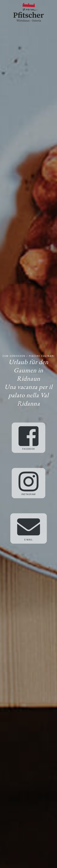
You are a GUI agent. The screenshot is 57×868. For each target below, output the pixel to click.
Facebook (28, 438)
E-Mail (29, 528)
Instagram (28, 483)
